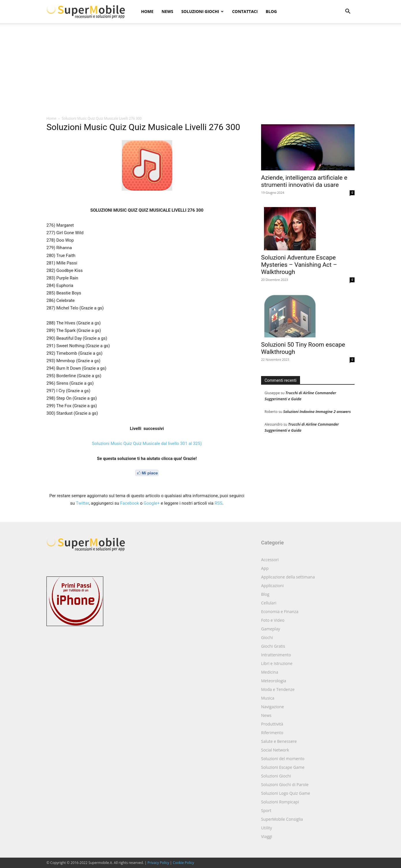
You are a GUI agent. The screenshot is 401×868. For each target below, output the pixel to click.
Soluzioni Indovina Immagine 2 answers (317, 412)
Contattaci (245, 11)
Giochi (267, 637)
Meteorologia (274, 681)
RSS (219, 503)
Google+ (152, 503)
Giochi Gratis (273, 646)
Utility (267, 828)
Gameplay (271, 629)
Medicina (270, 672)
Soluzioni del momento (283, 759)
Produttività (272, 724)
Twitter (82, 503)
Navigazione (272, 707)
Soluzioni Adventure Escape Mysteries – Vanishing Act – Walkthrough (299, 265)
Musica (268, 698)
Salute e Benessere (279, 741)
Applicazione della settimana (288, 577)
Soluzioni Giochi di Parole (285, 785)
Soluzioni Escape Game (283, 767)
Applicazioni (272, 586)
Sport (266, 810)
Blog (271, 11)
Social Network (275, 750)
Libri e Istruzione (277, 663)
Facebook (130, 503)
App (265, 568)
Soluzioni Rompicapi (280, 802)
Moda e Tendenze (278, 689)
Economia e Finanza (280, 611)
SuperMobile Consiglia (282, 819)
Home (147, 11)
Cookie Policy (183, 863)
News (167, 11)
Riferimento (272, 733)
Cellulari (269, 603)
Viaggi (267, 836)
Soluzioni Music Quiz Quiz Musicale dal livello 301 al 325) (147, 444)
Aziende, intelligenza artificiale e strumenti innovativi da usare (304, 181)
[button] (348, 12)
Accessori (270, 560)
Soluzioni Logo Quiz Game (286, 793)
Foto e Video (273, 620)
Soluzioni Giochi (202, 11)
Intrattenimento (276, 655)
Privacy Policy (158, 863)
